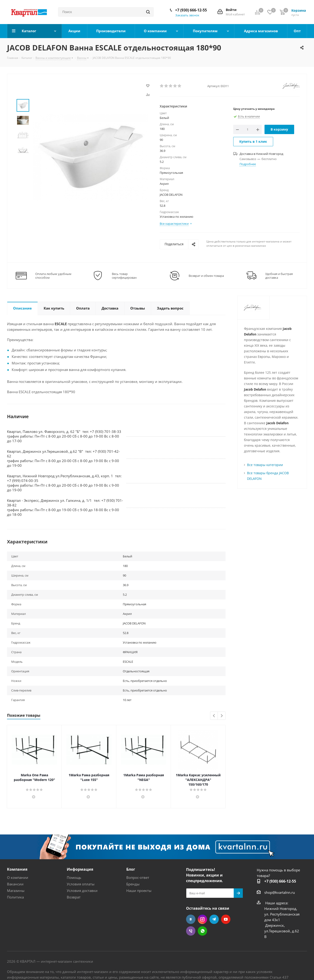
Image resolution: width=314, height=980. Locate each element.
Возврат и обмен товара (206, 276)
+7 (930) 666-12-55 (191, 10)
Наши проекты (139, 891)
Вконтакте (191, 919)
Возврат (74, 897)
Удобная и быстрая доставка (279, 276)
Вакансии (15, 884)
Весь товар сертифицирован (124, 276)
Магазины (16, 891)
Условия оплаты (81, 884)
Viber (191, 931)
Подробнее (248, 164)
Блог (131, 869)
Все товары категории (265, 465)
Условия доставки (82, 891)
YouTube (226, 919)
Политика (15, 897)
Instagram (202, 919)
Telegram (214, 919)
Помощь (74, 877)
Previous (214, 716)
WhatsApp (202, 931)
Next (222, 716)
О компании (18, 877)
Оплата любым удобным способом (53, 276)
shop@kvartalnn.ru (280, 892)
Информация (80, 869)
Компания (17, 869)
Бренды (133, 884)
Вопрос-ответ (138, 877)
